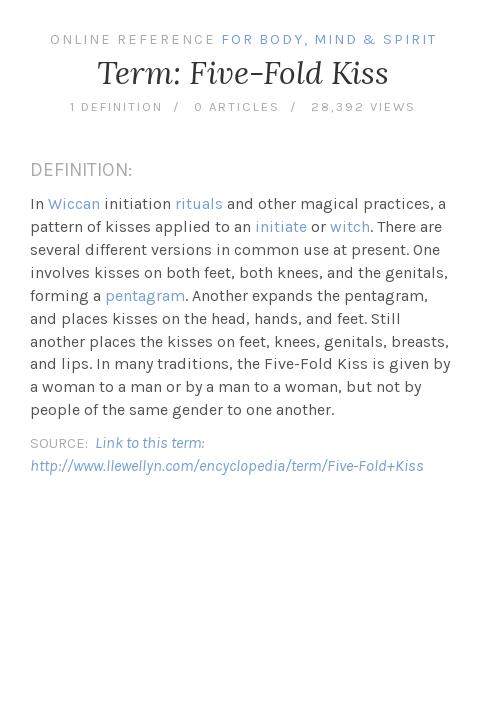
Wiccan (74, 203)
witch (350, 226)
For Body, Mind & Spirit (329, 39)
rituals (199, 203)
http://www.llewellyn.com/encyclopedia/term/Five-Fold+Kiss (227, 465)
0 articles (237, 106)
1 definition (116, 106)
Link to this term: (149, 442)
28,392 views (363, 106)
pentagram (145, 295)
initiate (281, 226)
